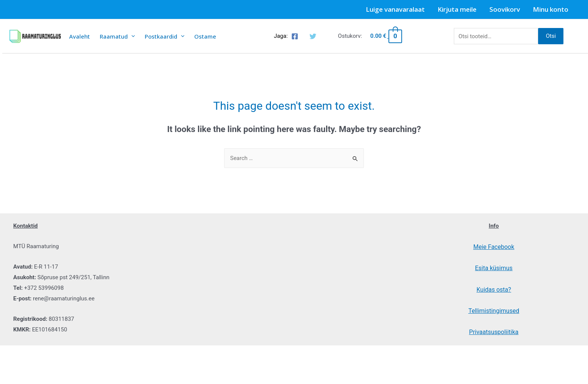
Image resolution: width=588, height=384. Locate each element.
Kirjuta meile (457, 9)
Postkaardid (165, 36)
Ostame (205, 36)
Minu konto (551, 9)
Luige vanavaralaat (395, 9)
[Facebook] (295, 36)
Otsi (551, 36)
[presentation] (131, 36)
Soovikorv (505, 9)
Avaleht (80, 36)
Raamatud (117, 36)
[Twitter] (313, 36)
